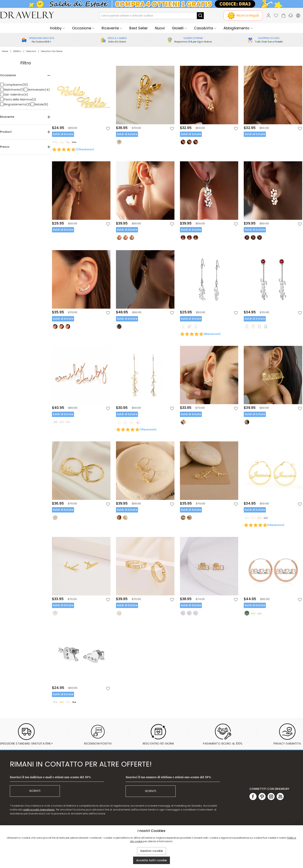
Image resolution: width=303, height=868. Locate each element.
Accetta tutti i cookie (152, 860)
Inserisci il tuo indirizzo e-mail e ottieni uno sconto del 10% (50, 777)
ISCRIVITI (35, 791)
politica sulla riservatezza (39, 810)
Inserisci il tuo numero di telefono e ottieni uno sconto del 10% (168, 777)
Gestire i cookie (151, 851)
